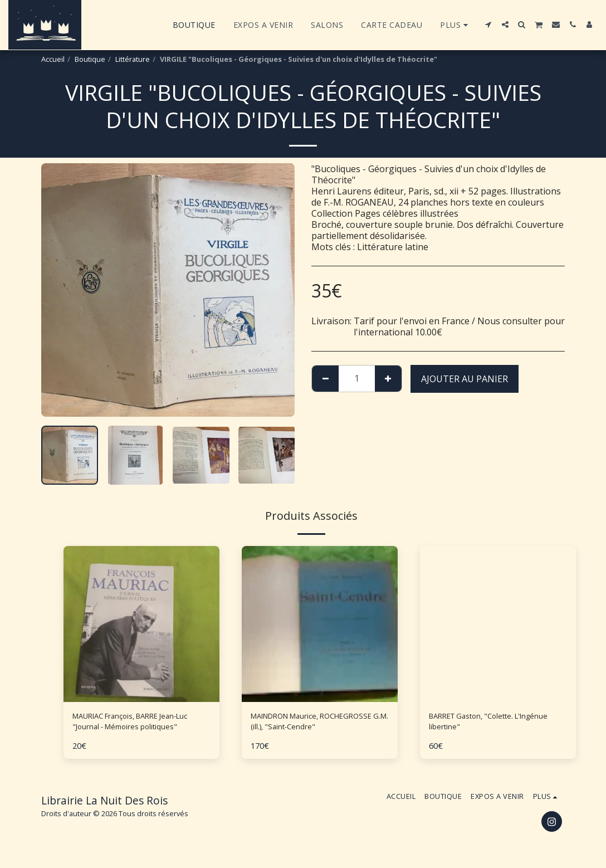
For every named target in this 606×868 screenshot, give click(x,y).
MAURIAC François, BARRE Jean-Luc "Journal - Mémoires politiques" (139, 725)
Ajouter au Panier (465, 379)
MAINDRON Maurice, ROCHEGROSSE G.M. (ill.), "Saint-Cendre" (316, 725)
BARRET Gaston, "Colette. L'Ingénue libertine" (482, 724)
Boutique (90, 59)
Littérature (133, 59)
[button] (488, 25)
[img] (141, 624)
